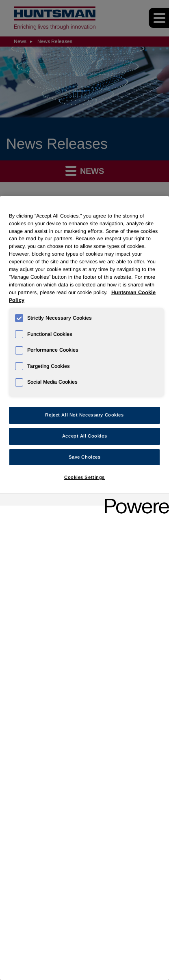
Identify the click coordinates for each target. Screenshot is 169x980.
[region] (84, 588)
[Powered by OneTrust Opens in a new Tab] (134, 501)
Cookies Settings (84, 477)
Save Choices (85, 457)
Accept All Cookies (84, 436)
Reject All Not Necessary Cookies (84, 415)
